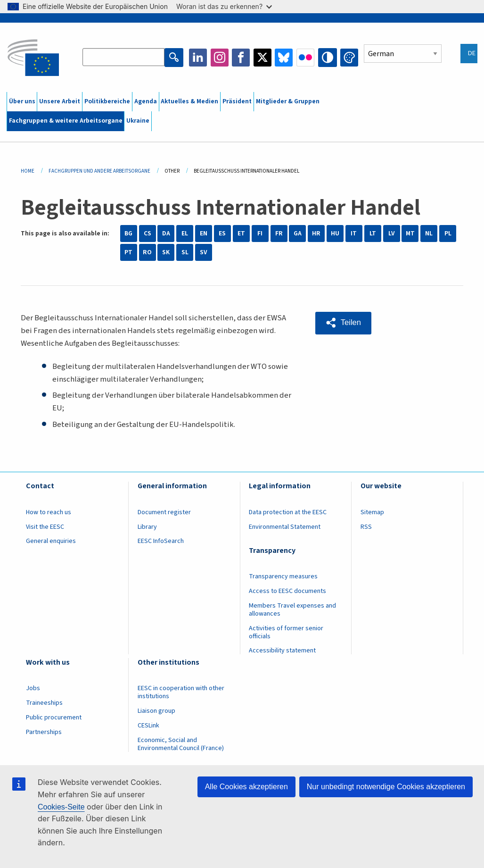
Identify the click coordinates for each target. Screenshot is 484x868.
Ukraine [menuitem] (138, 121)
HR (316, 234)
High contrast (328, 58)
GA (298, 234)
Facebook (242, 58)
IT (354, 234)
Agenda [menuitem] (146, 101)
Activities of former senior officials (286, 632)
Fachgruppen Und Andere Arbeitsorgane (99, 171)
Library (147, 527)
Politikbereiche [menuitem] (107, 101)
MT (410, 234)
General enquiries (51, 541)
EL (185, 234)
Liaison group (156, 711)
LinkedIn (199, 58)
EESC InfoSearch (161, 541)
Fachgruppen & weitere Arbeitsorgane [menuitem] (66, 121)
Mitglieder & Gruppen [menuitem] (288, 101)
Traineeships (44, 703)
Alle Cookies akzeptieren (246, 787)
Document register (164, 512)
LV (392, 234)
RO (147, 252)
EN (204, 234)
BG (128, 234)
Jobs (33, 688)
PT (128, 252)
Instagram (221, 58)
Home (28, 171)
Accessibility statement (282, 651)
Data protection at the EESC (288, 512)
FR (279, 234)
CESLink (148, 726)
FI (260, 234)
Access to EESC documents (287, 591)
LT (373, 234)
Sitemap (372, 512)
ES (222, 234)
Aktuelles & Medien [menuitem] (189, 101)
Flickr (306, 58)
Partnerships (44, 732)
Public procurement (54, 718)
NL (429, 234)
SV (204, 252)
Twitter (263, 58)
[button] (344, 323)
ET (241, 234)
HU (335, 234)
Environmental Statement (285, 527)
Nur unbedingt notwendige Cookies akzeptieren (386, 787)
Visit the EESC (45, 527)
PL (448, 234)
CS (148, 234)
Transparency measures (283, 576)
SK (166, 252)
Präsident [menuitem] (237, 101)
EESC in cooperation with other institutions (181, 692)
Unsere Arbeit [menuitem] (60, 101)
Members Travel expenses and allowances (292, 610)
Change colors (349, 58)
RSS (366, 527)
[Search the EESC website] (124, 58)
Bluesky (285, 58)
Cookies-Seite (61, 807)
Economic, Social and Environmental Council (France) (181, 744)
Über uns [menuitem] (22, 101)
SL (185, 252)
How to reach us (49, 512)
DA (166, 234)
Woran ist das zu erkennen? (224, 6)
